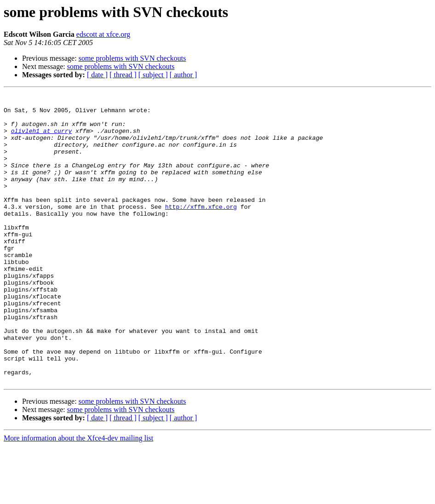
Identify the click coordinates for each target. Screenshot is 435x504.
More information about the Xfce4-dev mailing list (78, 496)
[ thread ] (123, 75)
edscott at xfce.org (103, 34)
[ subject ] (153, 75)
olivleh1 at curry (42, 139)
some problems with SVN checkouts (132, 58)
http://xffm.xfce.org (201, 230)
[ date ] (97, 75)
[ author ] (183, 75)
